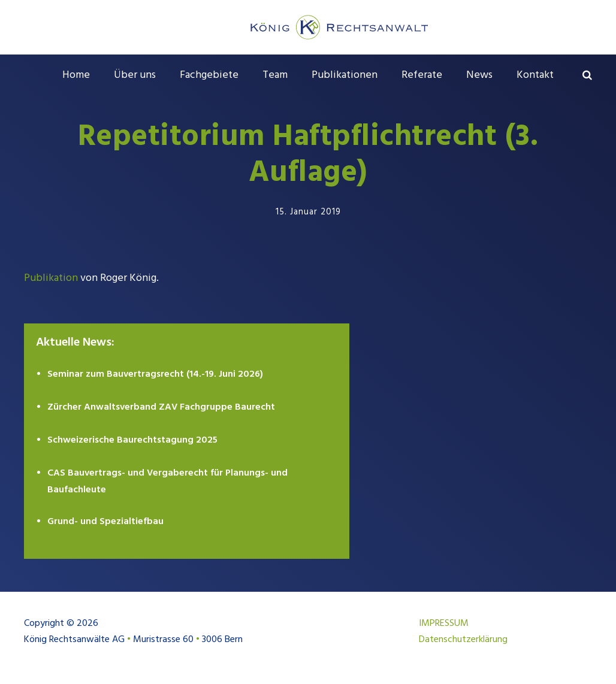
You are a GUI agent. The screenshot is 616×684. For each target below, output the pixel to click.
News (479, 75)
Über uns (135, 75)
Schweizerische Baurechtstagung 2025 (132, 440)
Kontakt (535, 75)
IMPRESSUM (444, 624)
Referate (422, 75)
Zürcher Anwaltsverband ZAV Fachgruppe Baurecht (161, 407)
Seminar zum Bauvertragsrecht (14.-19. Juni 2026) (155, 374)
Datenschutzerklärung (463, 640)
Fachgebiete (209, 75)
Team (275, 75)
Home (76, 75)
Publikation (51, 278)
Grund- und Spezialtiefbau (105, 522)
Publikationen (345, 75)
